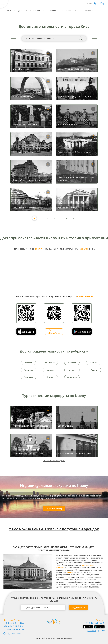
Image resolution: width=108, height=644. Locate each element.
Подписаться (78, 608)
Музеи (72, 370)
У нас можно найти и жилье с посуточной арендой (54, 529)
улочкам (70, 572)
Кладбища (50, 363)
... (61, 218)
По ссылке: (54, 332)
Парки (50, 377)
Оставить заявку (54, 508)
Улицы (50, 370)
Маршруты (72, 377)
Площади (28, 370)
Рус (96, 3)
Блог (103, 631)
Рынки (94, 370)
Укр (102, 3)
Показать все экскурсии (54, 461)
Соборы (72, 363)
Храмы (94, 363)
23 (67, 218)
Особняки (28, 377)
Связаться (17, 634)
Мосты (28, 363)
